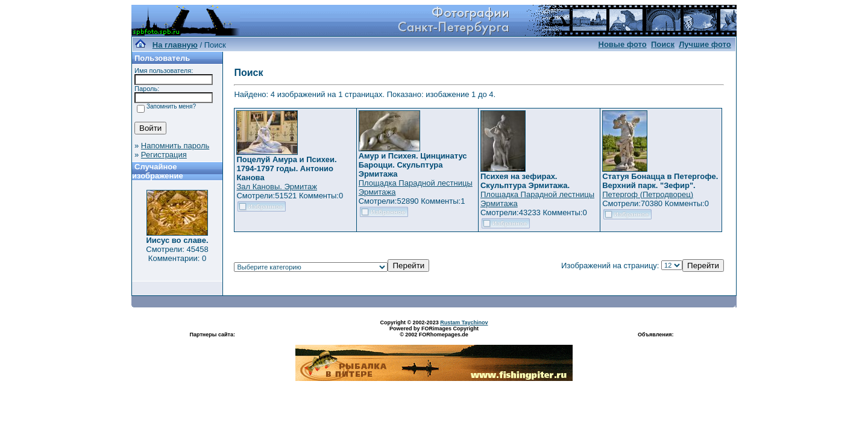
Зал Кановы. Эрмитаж (276, 187)
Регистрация (164, 155)
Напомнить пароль (175, 146)
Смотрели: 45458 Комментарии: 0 (177, 254)
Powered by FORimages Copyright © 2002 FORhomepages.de (434, 332)
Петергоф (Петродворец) (648, 194)
